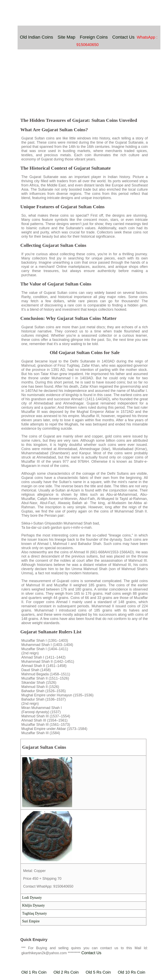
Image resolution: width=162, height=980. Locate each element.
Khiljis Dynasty (34, 905)
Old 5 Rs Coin (98, 972)
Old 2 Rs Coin (66, 972)
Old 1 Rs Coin (34, 972)
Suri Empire (31, 921)
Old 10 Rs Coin (132, 972)
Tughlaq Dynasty (35, 913)
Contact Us (123, 37)
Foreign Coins (94, 37)
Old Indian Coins (36, 37)
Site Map (66, 37)
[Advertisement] (85, 86)
